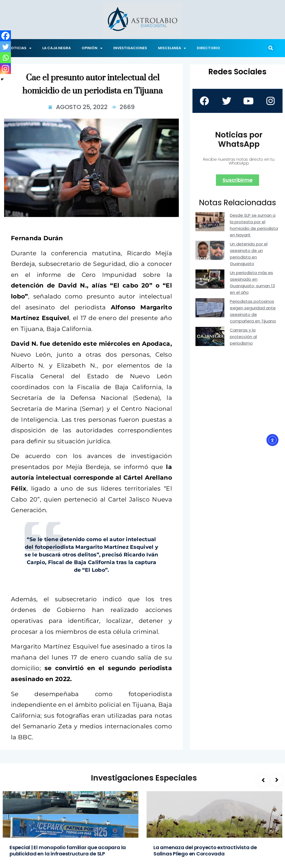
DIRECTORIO (208, 48)
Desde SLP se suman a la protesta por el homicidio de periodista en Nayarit (254, 225)
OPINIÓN (92, 48)
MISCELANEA (172, 48)
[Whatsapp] (5, 58)
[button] (271, 48)
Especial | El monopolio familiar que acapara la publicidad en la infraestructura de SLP (68, 851)
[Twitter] (5, 47)
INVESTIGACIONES (130, 48)
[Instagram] (5, 69)
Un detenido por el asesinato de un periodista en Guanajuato (249, 254)
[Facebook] (5, 36)
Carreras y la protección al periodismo (243, 337)
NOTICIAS (20, 48)
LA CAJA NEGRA (57, 48)
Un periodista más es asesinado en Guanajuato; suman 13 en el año (252, 282)
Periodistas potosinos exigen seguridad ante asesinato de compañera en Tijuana (253, 311)
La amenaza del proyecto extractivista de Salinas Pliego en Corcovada (205, 851)
